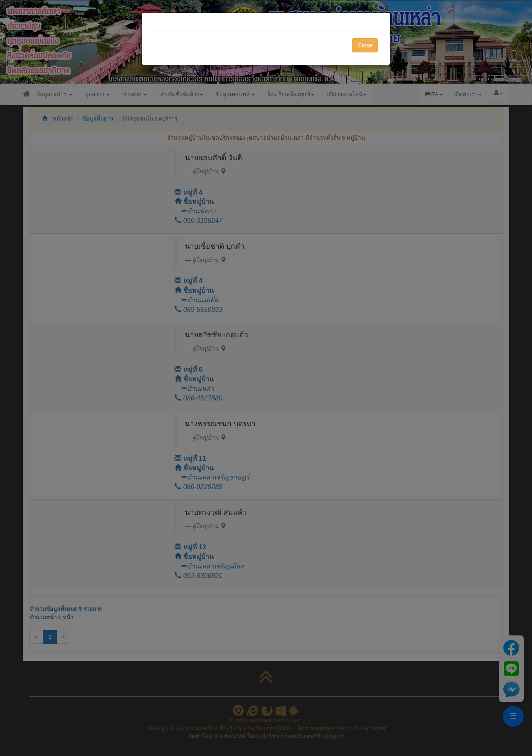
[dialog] (266, 378)
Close (365, 45)
